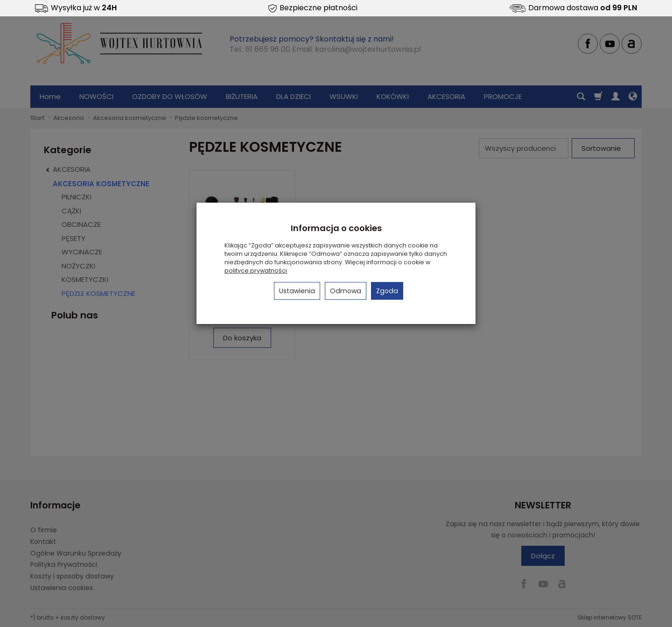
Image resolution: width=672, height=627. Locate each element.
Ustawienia (297, 291)
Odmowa (346, 291)
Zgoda (387, 291)
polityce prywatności (256, 271)
